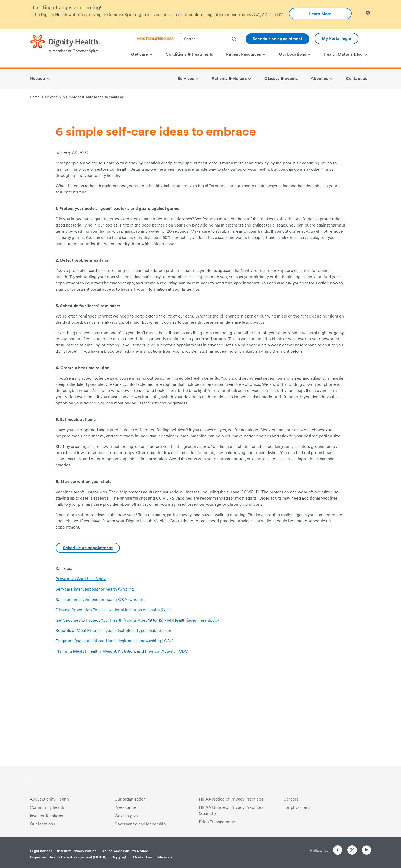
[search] (236, 39)
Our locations (42, 824)
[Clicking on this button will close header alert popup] (368, 13)
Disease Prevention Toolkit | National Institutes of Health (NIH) (113, 708)
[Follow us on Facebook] (338, 851)
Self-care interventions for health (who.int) (95, 688)
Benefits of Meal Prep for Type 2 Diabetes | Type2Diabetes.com (115, 729)
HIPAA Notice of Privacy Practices (231, 799)
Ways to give (126, 816)
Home (36, 97)
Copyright (120, 857)
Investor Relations (46, 816)
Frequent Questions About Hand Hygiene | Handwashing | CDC (115, 739)
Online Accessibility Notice (125, 851)
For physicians (297, 807)
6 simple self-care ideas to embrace (93, 97)
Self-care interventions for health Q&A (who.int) (100, 698)
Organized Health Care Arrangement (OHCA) (68, 857)
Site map (164, 857)
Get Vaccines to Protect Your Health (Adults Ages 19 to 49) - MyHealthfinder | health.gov (137, 719)
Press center (126, 807)
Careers (291, 799)
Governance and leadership (140, 824)
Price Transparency (217, 822)
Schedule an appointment (277, 39)
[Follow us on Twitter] (352, 848)
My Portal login (337, 38)
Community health (47, 807)
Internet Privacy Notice (77, 851)
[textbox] (210, 39)
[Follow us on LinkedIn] (367, 851)
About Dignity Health (49, 799)
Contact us (143, 857)
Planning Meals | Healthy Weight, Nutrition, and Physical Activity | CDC (122, 750)
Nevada (53, 97)
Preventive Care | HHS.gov (81, 677)
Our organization (130, 799)
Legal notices (41, 851)
